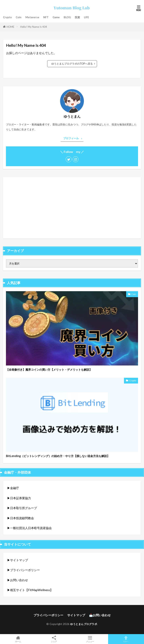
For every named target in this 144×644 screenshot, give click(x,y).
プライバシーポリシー (48, 615)
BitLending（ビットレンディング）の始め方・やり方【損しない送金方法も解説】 (58, 456)
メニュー (90, 639)
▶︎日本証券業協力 (19, 498)
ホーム (18, 639)
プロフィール (71, 138)
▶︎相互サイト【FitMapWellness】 (30, 590)
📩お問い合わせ (100, 615)
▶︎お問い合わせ (18, 580)
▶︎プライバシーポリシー (24, 570)
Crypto (7, 17)
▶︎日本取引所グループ (22, 508)
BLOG (67, 17)
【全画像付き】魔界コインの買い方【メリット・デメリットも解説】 (49, 370)
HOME (10, 27)
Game (56, 17)
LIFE (86, 17)
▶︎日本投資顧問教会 (21, 518)
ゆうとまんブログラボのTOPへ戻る (72, 64)
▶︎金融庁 (13, 488)
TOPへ (126, 639)
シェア (54, 639)
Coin (19, 17)
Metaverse (32, 17)
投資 (77, 17)
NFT (46, 17)
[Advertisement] (72, 208)
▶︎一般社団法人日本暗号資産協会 (29, 528)
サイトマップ (76, 615)
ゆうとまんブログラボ (84, 624)
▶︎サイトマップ (18, 560)
